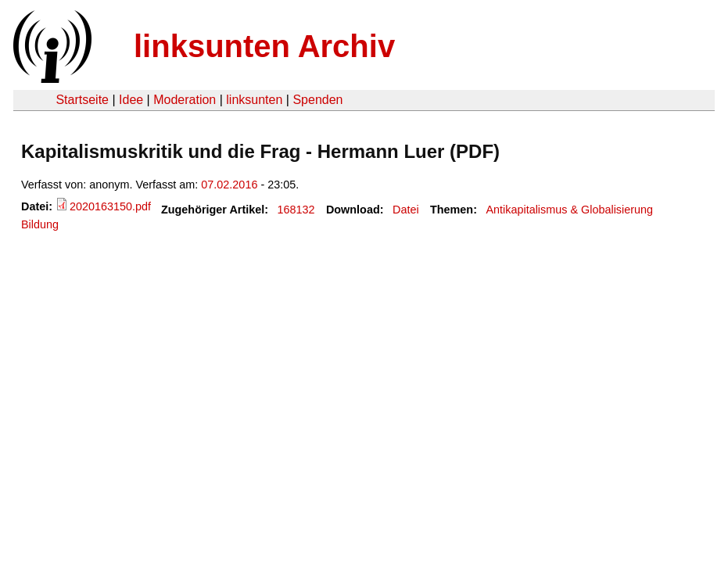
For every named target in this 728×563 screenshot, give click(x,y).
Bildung (40, 224)
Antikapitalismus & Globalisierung (569, 210)
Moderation (185, 100)
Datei (406, 210)
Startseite (82, 100)
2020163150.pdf (110, 206)
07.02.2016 (229, 185)
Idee (131, 100)
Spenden (317, 100)
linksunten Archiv (264, 46)
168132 (296, 210)
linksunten (254, 100)
